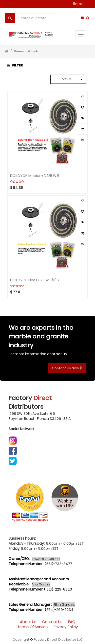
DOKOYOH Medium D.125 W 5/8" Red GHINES (36, 175)
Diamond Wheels (26, 51)
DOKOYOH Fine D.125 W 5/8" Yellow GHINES (36, 280)
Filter (15, 65)
